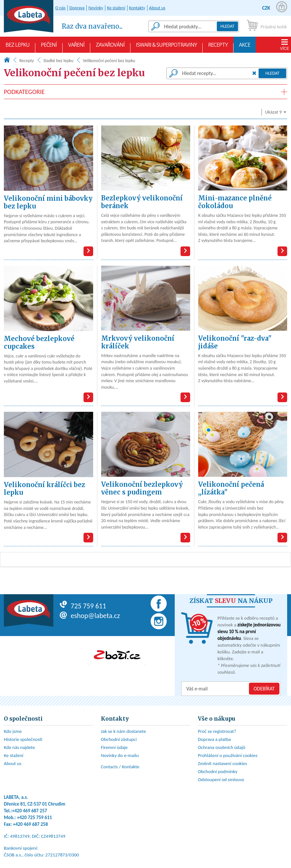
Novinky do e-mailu (120, 755)
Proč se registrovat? (217, 731)
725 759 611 (83, 606)
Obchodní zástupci (119, 739)
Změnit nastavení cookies (222, 763)
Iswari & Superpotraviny (166, 47)
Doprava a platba (214, 739)
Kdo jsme (13, 731)
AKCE (245, 47)
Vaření (76, 47)
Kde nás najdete (19, 747)
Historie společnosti (23, 739)
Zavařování (110, 47)
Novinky (96, 8)
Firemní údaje (114, 747)
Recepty (218, 47)
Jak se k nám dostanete (123, 731)
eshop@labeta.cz (90, 616)
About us (157, 8)
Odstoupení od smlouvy (221, 780)
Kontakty (137, 8)
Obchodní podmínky (218, 771)
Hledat (227, 26)
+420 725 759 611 (35, 817)
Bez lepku (18, 47)
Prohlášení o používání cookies (228, 755)
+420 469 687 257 (30, 811)
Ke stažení (116, 8)
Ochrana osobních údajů (222, 747)
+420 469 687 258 (30, 824)
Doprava (77, 8)
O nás (60, 8)
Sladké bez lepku (58, 61)
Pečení (49, 47)
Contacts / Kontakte (120, 767)
